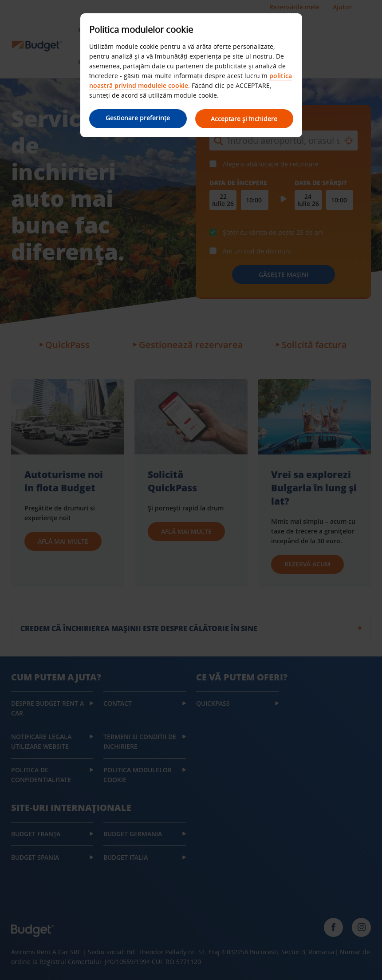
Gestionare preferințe (138, 118)
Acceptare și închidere (244, 119)
